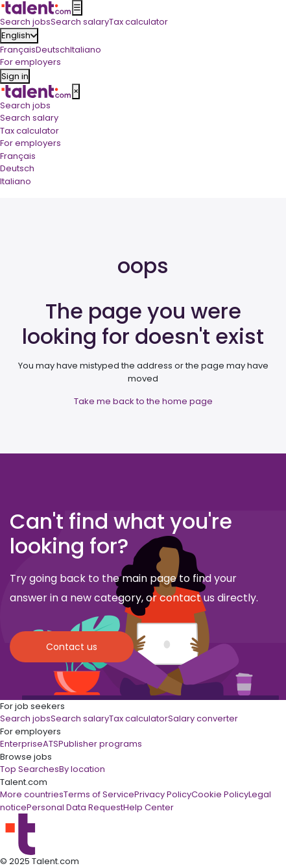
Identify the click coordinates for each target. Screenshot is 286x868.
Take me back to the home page (143, 401)
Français (18, 50)
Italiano (86, 50)
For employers (30, 143)
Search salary (29, 118)
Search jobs (25, 105)
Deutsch (53, 50)
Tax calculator (30, 131)
